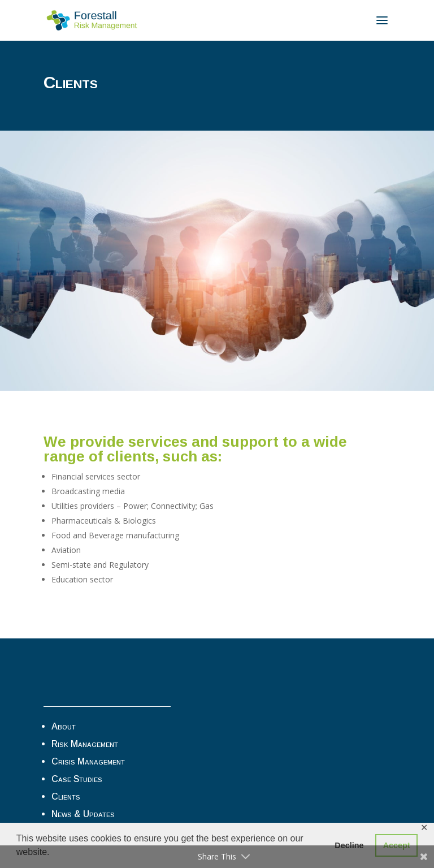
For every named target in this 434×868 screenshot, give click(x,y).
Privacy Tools (79, 685)
